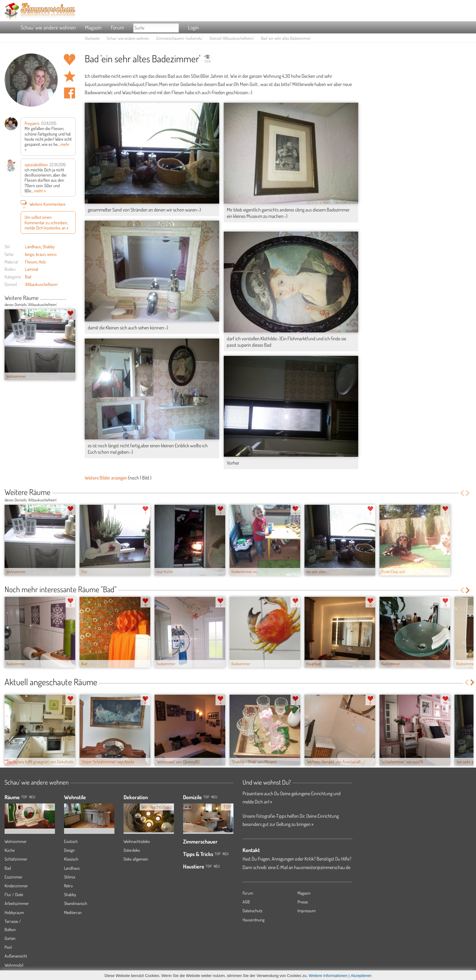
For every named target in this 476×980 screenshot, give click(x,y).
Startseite (92, 38)
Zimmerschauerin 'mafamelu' (179, 38)
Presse (303, 902)
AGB (246, 902)
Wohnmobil (14, 965)
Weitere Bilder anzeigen (106, 478)
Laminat (32, 269)
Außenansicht (16, 956)
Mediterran (73, 912)
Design (69, 850)
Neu (214, 797)
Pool (8, 947)
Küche (10, 850)
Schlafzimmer (16, 859)
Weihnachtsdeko (137, 841)
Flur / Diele (14, 894)
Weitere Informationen (328, 976)
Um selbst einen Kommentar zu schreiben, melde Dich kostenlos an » (46, 222)
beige (30, 254)
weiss (52, 254)
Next (73, 298)
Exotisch (71, 841)
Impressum (307, 911)
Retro (68, 886)
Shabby (49, 246)
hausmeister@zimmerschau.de (322, 867)
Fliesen (31, 262)
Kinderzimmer (16, 886)
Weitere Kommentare (43, 204)
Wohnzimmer (16, 841)
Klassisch (71, 859)
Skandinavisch (76, 903)
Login (193, 27)
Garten (10, 938)
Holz (42, 262)
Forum (117, 27)
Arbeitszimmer (17, 903)
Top (206, 797)
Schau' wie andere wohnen (48, 27)
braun (41, 254)
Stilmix (70, 877)
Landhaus (33, 246)
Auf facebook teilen (70, 93)
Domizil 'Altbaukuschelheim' (232, 38)
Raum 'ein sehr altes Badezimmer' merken (70, 76)
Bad (28, 277)
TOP (24, 797)
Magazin (93, 27)
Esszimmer (14, 877)
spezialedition (36, 164)
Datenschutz (253, 911)
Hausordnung (253, 920)
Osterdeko (132, 850)
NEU (32, 797)
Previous (69, 298)
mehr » (40, 191)
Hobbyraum (14, 912)
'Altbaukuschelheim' (41, 284)
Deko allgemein (136, 859)
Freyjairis (32, 123)
